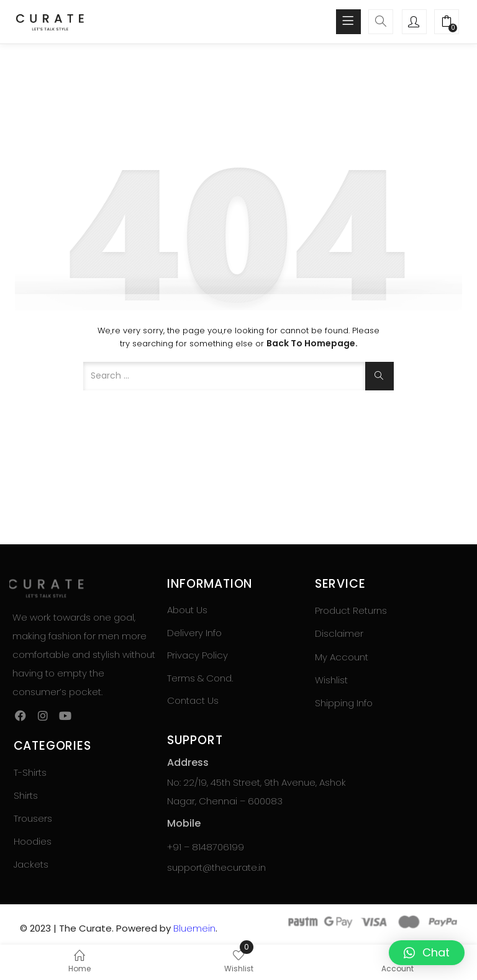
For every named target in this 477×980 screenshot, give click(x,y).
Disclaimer (339, 633)
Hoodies (33, 841)
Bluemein (194, 928)
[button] (447, 23)
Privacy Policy (198, 655)
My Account (342, 657)
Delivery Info (194, 633)
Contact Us (193, 700)
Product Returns (351, 610)
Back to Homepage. (312, 343)
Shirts (26, 795)
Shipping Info (344, 703)
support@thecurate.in (216, 867)
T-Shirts (30, 772)
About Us (187, 610)
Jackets (31, 864)
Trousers (33, 818)
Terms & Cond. (200, 678)
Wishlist (331, 680)
